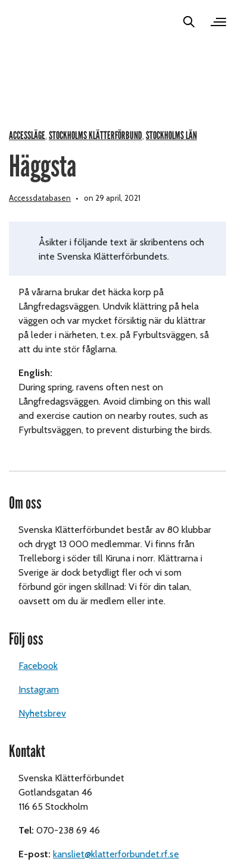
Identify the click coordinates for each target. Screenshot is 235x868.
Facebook (38, 666)
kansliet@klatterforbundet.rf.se (116, 854)
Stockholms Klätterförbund (95, 136)
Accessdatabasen (40, 198)
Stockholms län (171, 136)
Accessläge (27, 136)
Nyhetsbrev (42, 713)
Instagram (39, 689)
